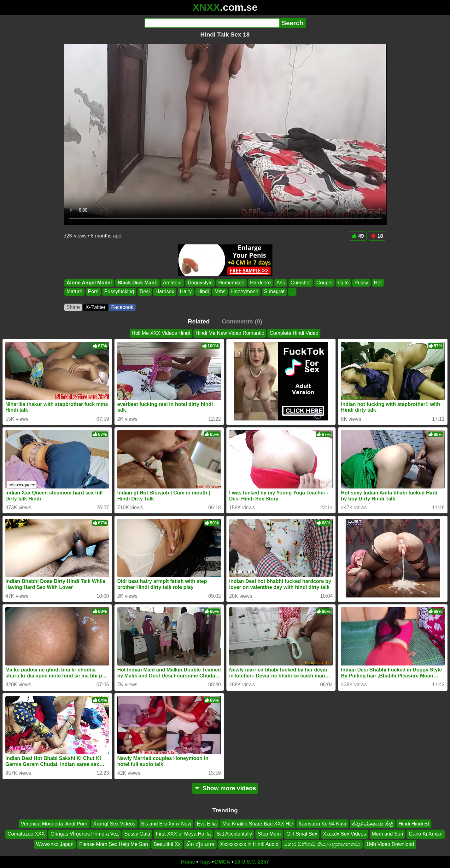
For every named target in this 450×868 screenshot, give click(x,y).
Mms (220, 292)
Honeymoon (244, 292)
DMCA (223, 862)
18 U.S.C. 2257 (252, 862)
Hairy (186, 292)
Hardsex (165, 292)
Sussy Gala (137, 834)
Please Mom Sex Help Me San (114, 844)
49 (358, 236)
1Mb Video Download (390, 844)
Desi (144, 292)
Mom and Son (388, 834)
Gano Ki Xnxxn (426, 834)
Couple (324, 283)
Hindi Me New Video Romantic (230, 333)
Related (199, 321)
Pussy (361, 283)
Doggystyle (200, 283)
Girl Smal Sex (302, 834)
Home (188, 862)
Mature (74, 292)
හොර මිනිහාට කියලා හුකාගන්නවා (322, 844)
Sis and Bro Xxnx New (166, 824)
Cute (343, 283)
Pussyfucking (119, 292)
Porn (93, 292)
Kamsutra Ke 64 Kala (322, 824)
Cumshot (301, 283)
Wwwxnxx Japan (55, 844)
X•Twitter (95, 307)
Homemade (231, 283)
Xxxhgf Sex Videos (114, 824)
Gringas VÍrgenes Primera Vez (85, 834)
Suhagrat (274, 292)
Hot (378, 283)
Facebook (122, 307)
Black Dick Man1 (137, 283)
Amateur (172, 283)
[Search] (212, 23)
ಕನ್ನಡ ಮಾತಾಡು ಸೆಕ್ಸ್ (372, 824)
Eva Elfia (207, 824)
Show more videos (225, 788)
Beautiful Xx (167, 844)
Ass (281, 283)
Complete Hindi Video (294, 333)
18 (377, 236)
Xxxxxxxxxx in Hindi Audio (249, 844)
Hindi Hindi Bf (414, 824)
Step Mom (269, 834)
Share (73, 307)
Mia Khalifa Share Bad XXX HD (257, 824)
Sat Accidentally (234, 834)
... (292, 292)
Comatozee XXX (26, 834)
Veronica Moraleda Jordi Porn (54, 824)
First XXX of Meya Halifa (183, 834)
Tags (205, 862)
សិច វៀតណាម (200, 844)
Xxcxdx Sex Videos (345, 834)
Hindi (203, 292)
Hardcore (260, 283)
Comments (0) (242, 321)
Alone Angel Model (89, 283)
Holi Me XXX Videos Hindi (161, 333)
